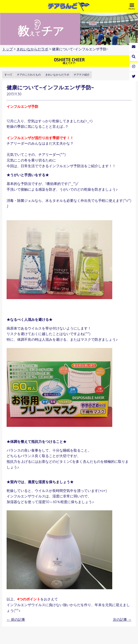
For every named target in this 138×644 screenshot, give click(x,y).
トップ (7, 49)
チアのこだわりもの (29, 75)
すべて (8, 75)
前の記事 (16, 619)
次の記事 (122, 619)
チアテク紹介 (82, 75)
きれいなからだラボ (32, 49)
